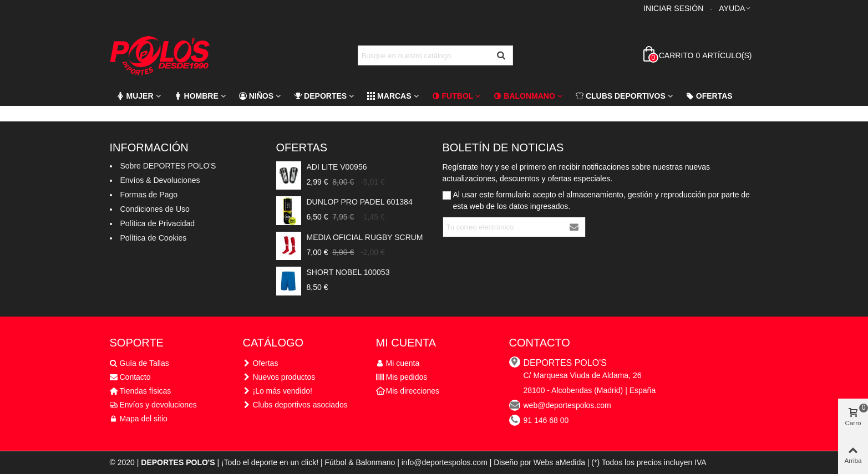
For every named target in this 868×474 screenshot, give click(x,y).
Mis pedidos (402, 377)
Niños (256, 96)
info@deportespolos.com (445, 462)
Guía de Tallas (139, 363)
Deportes (320, 96)
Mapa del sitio (139, 419)
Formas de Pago (149, 195)
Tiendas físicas (141, 391)
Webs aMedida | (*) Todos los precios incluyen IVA (620, 462)
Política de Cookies (154, 238)
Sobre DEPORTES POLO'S (168, 166)
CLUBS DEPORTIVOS (621, 96)
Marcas (389, 96)
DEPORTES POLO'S (565, 363)
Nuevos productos (279, 377)
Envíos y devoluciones (153, 405)
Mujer (135, 96)
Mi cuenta (398, 363)
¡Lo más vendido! (278, 391)
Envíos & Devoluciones (160, 180)
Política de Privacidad (158, 223)
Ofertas (709, 96)
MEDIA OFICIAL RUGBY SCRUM (365, 237)
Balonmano (524, 96)
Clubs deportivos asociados (295, 405)
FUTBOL (453, 96)
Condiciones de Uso (155, 209)
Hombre (196, 96)
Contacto (130, 377)
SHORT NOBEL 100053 (348, 272)
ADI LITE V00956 (337, 167)
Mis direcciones (408, 391)
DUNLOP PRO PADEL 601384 (360, 202)
